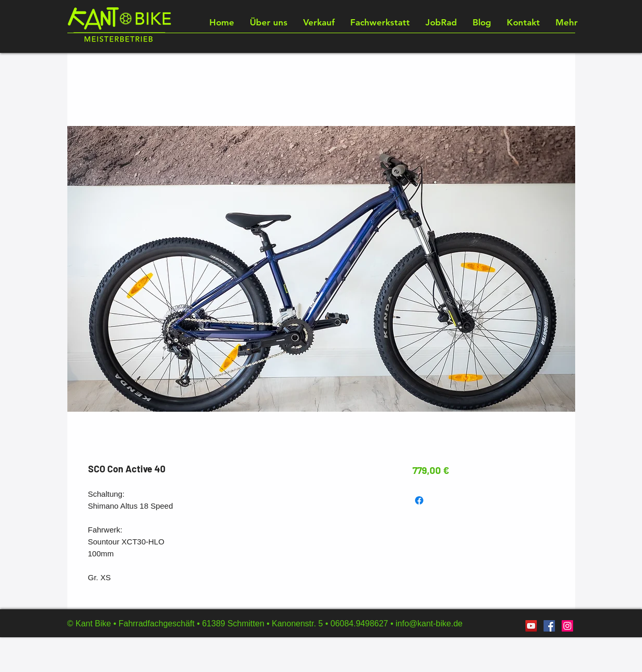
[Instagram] (567, 626)
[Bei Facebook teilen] (419, 500)
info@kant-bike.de (429, 624)
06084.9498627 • (363, 624)
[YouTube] (531, 626)
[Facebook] (549, 626)
